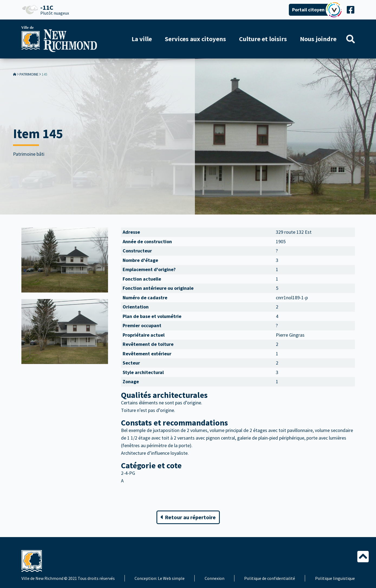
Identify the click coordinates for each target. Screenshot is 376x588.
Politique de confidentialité (270, 578)
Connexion (215, 578)
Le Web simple (171, 578)
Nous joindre (318, 39)
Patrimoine (29, 74)
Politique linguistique (335, 578)
